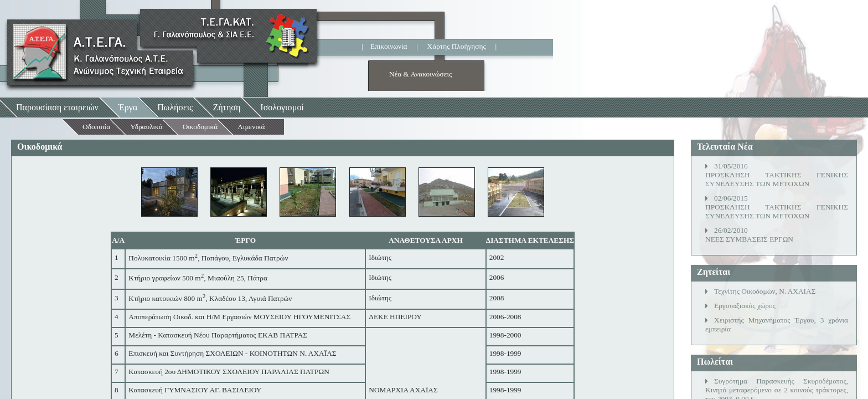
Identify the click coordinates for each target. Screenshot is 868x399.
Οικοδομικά (200, 127)
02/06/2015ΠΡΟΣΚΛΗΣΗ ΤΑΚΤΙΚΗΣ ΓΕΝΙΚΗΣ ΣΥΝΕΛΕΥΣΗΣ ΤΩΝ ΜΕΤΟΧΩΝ (777, 207)
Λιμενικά (251, 127)
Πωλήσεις (175, 107)
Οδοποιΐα (96, 127)
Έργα (128, 107)
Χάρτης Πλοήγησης (457, 46)
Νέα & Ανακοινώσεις (420, 74)
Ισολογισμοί (282, 107)
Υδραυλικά (146, 127)
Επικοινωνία (389, 46)
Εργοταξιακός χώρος (745, 306)
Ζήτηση (226, 107)
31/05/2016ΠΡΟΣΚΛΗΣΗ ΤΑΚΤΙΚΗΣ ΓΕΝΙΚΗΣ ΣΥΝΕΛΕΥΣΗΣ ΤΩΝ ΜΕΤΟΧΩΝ (777, 175)
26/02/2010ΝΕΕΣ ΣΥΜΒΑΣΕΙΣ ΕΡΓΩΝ (749, 235)
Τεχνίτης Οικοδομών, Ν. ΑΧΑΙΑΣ (765, 291)
